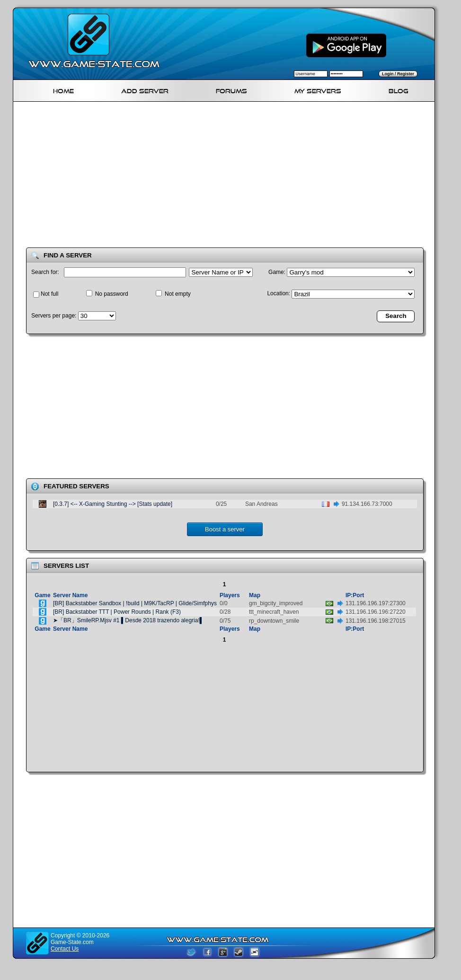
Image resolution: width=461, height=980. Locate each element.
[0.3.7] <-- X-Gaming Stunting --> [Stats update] (113, 504)
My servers (318, 90)
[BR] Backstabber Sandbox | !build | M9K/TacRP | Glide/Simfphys (135, 603)
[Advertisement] (170, 177)
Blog (399, 90)
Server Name (70, 595)
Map (255, 595)
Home (63, 90)
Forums (231, 90)
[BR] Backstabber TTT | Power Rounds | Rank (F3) (117, 612)
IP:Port (355, 595)
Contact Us (65, 949)
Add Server (145, 90)
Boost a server (225, 529)
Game (42, 595)
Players (230, 595)
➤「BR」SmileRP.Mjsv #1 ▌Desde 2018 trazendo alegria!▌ (128, 620)
